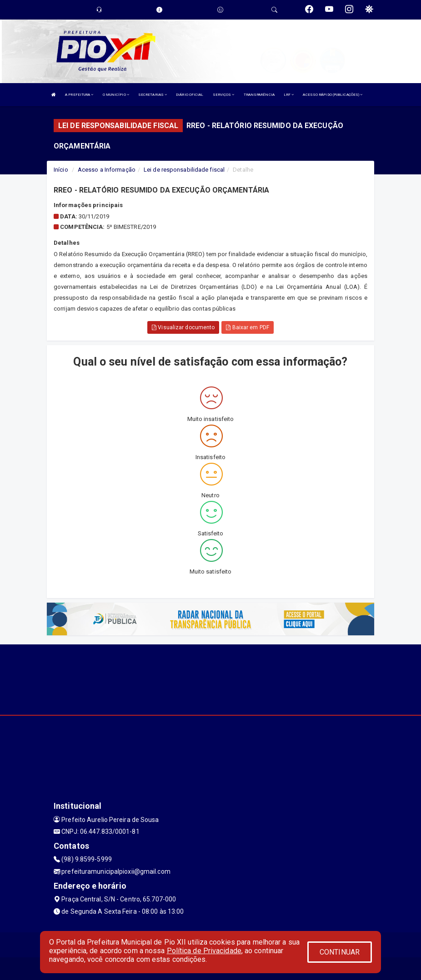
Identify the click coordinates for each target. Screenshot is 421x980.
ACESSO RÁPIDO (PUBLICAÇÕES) (333, 95)
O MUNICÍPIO (116, 95)
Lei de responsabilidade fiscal (184, 170)
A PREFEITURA (79, 95)
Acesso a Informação (107, 170)
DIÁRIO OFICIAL (190, 95)
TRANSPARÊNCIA (259, 95)
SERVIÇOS (224, 95)
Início (61, 170)
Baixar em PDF (248, 327)
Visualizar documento (183, 327)
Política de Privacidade (204, 951)
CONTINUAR (340, 952)
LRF (289, 95)
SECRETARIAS (153, 95)
